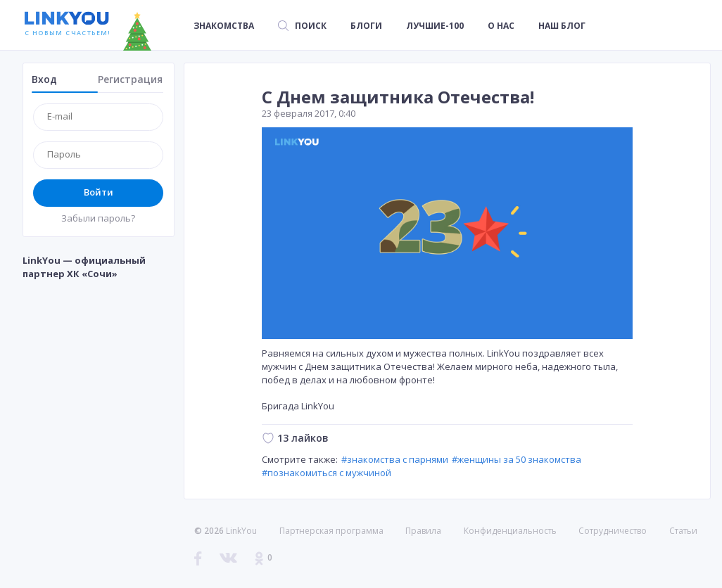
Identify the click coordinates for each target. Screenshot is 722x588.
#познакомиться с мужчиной (327, 473)
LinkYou (241, 531)
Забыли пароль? (98, 218)
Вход (44, 79)
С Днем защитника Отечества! (398, 97)
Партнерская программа (331, 531)
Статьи (683, 531)
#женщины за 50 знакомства (517, 459)
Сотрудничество (613, 531)
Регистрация (130, 79)
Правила (423, 531)
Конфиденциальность (510, 531)
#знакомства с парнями (395, 459)
